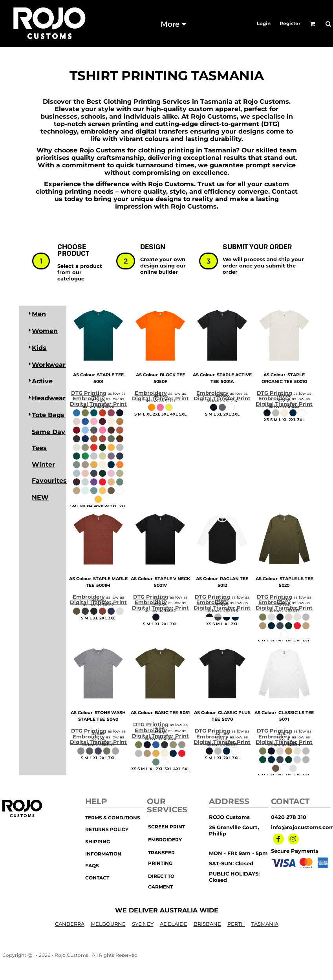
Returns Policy (107, 829)
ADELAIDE (174, 924)
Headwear (49, 398)
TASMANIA (265, 924)
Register (290, 23)
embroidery (165, 840)
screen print (166, 827)
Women (45, 331)
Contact (97, 878)
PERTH (236, 924)
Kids (39, 348)
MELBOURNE (108, 924)
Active (42, 381)
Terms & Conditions (113, 818)
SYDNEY (143, 924)
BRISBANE (207, 924)
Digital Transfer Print (98, 404)
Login (264, 23)
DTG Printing (89, 393)
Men (39, 314)
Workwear (49, 365)
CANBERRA (70, 924)
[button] (312, 24)
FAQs (92, 866)
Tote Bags (48, 415)
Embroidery (89, 398)
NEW (40, 497)
